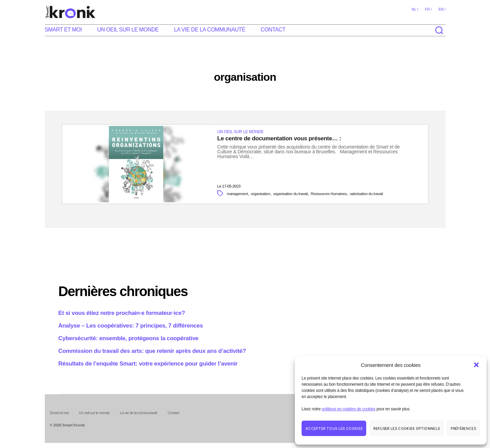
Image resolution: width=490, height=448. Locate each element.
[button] (476, 365)
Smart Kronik (74, 425)
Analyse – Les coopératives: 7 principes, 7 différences (131, 326)
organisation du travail (290, 194)
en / (442, 9)
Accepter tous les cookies (334, 428)
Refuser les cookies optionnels (407, 428)
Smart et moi (63, 30)
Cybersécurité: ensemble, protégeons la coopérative (129, 338)
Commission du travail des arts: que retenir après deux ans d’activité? (152, 351)
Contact (273, 30)
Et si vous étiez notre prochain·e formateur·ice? (122, 313)
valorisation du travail (366, 194)
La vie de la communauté (210, 30)
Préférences (463, 428)
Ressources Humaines (329, 194)
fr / (428, 9)
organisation (261, 194)
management (237, 194)
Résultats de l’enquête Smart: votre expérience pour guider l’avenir (148, 364)
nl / (415, 9)
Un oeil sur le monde (128, 30)
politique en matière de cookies (349, 409)
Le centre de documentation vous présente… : (279, 138)
